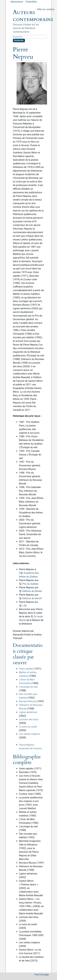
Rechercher (19, 40)
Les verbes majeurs (29, 734)
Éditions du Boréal (32, 591)
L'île (24, 606)
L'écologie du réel (28, 687)
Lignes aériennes (28, 712)
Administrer (17, 2)
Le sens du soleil (28, 727)
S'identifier (31, 2)
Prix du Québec (30, 584)
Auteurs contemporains (33, 16)
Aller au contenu (46, 9)
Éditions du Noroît (32, 598)
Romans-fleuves (28, 701)
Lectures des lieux (29, 719)
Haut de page (42, 974)
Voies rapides (26, 669)
